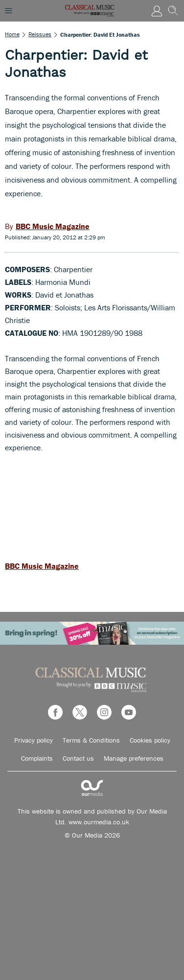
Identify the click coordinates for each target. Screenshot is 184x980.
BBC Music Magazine (42, 566)
